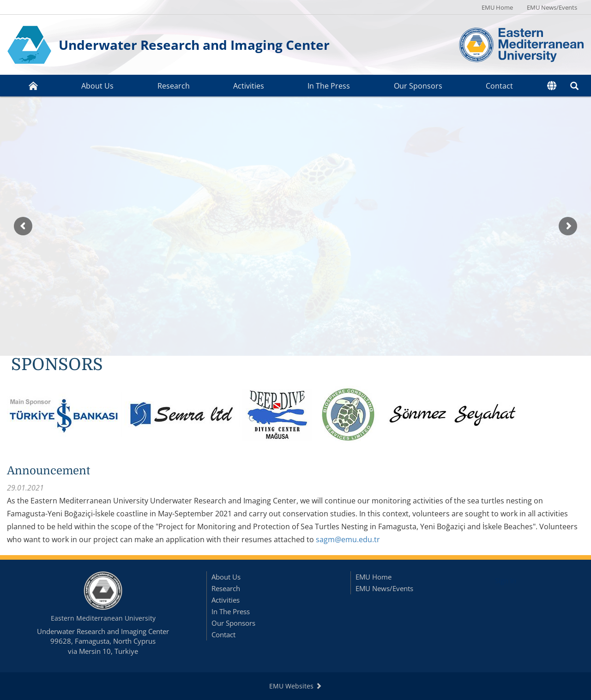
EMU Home (497, 7)
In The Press (329, 86)
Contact (499, 86)
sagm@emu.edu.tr (348, 539)
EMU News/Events (552, 7)
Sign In (506, 580)
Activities (249, 86)
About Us (97, 86)
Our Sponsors (418, 86)
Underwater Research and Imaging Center (194, 45)
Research (174, 86)
